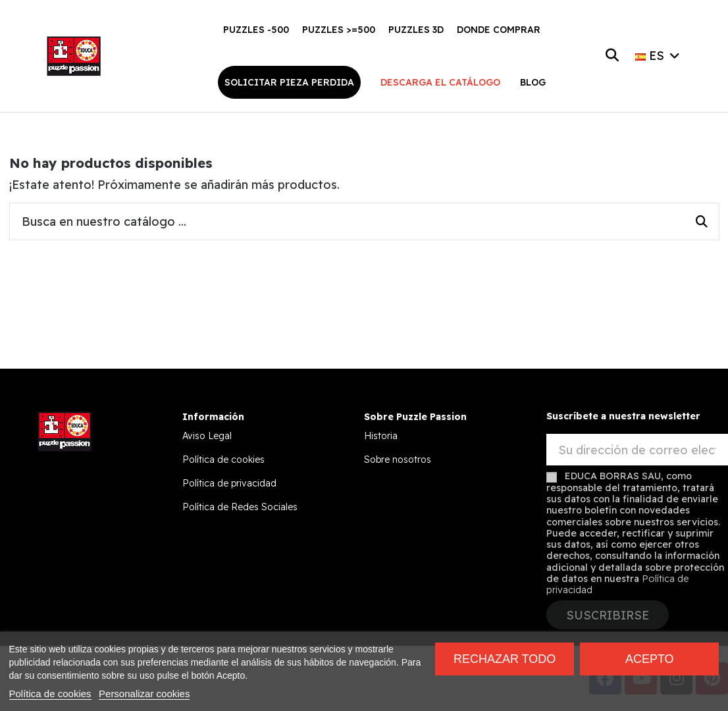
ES (659, 56)
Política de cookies (223, 460)
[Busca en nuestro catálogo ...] (702, 222)
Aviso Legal (207, 436)
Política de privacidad (229, 483)
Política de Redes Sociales (240, 507)
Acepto (650, 659)
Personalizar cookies (144, 694)
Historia (381, 436)
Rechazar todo (505, 659)
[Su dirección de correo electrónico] (637, 450)
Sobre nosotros (398, 460)
